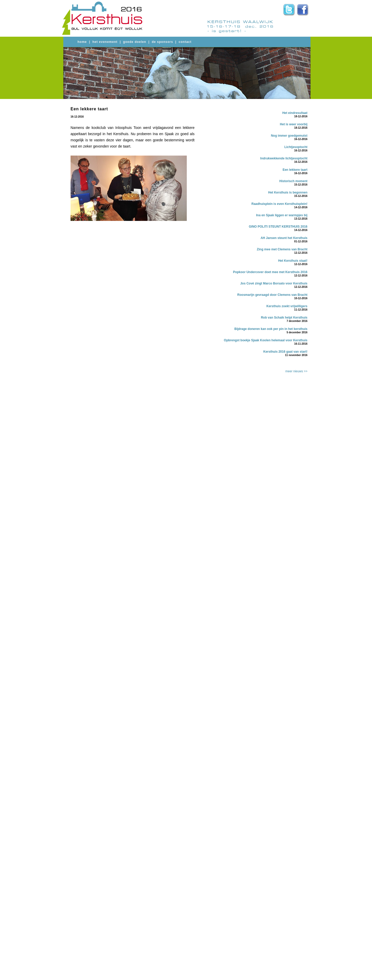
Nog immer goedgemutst (289, 136)
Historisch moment (293, 181)
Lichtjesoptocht (296, 147)
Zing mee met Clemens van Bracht (282, 249)
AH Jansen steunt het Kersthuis (284, 238)
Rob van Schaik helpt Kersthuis (284, 318)
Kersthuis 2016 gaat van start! (285, 352)
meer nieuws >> (296, 371)
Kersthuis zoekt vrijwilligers (287, 306)
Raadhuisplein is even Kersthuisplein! (279, 204)
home (82, 42)
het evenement (105, 42)
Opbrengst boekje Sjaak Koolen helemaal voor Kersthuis (266, 340)
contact (185, 42)
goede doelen (134, 42)
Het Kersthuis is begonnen (288, 192)
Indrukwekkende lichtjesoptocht (284, 158)
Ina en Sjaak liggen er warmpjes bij (282, 215)
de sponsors (162, 42)
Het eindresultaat (295, 113)
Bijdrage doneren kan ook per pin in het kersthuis (271, 329)
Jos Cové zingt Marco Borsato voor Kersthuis (274, 283)
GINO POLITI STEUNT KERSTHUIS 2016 (278, 227)
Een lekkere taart (295, 170)
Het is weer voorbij (294, 124)
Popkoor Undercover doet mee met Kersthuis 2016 (270, 272)
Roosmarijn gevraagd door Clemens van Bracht (272, 295)
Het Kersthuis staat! (293, 261)
